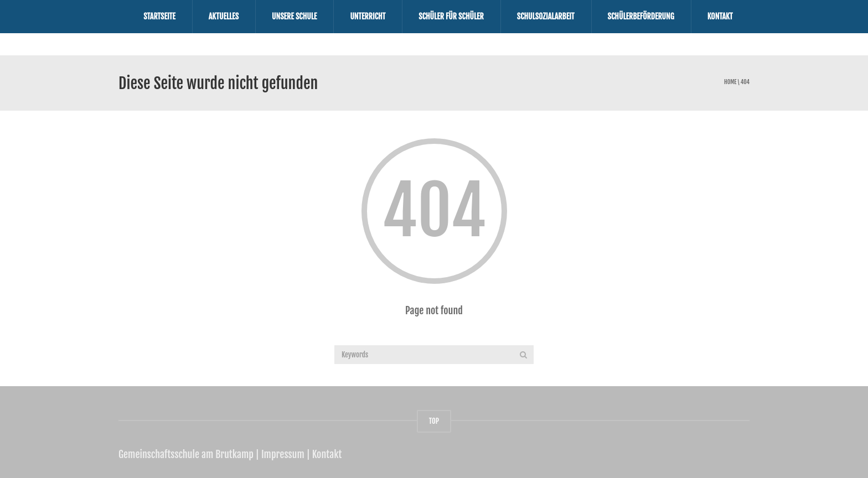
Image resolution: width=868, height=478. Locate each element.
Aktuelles (224, 16)
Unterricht (368, 16)
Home (730, 82)
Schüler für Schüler (451, 16)
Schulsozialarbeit (546, 16)
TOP (434, 421)
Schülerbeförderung (641, 16)
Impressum (283, 454)
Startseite (159, 16)
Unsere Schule (294, 16)
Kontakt (720, 16)
